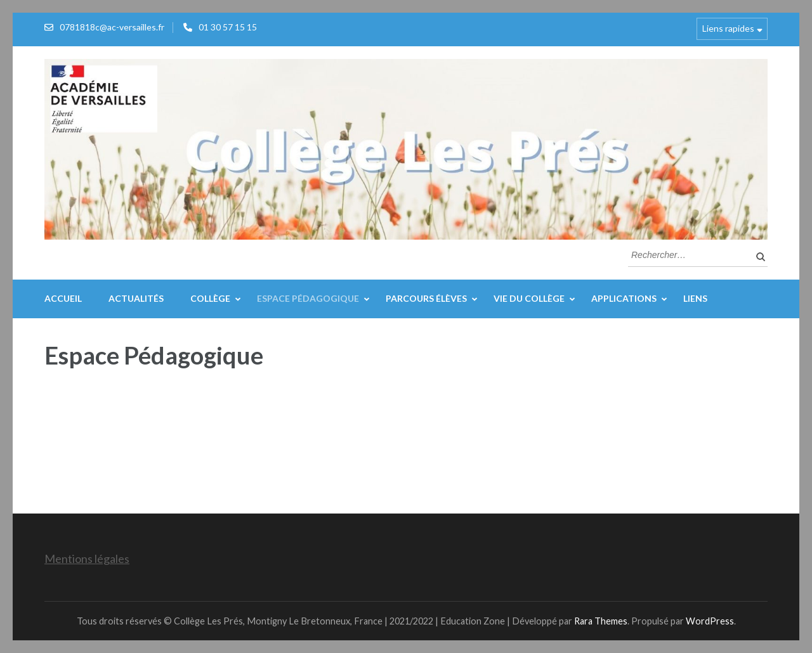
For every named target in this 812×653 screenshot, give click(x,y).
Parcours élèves (426, 298)
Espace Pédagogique (308, 298)
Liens (695, 298)
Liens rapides (728, 28)
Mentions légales (87, 559)
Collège (210, 298)
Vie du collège (529, 298)
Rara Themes (601, 621)
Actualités (136, 298)
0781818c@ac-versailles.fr (112, 27)
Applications (624, 298)
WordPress (710, 621)
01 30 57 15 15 (228, 27)
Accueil (63, 298)
